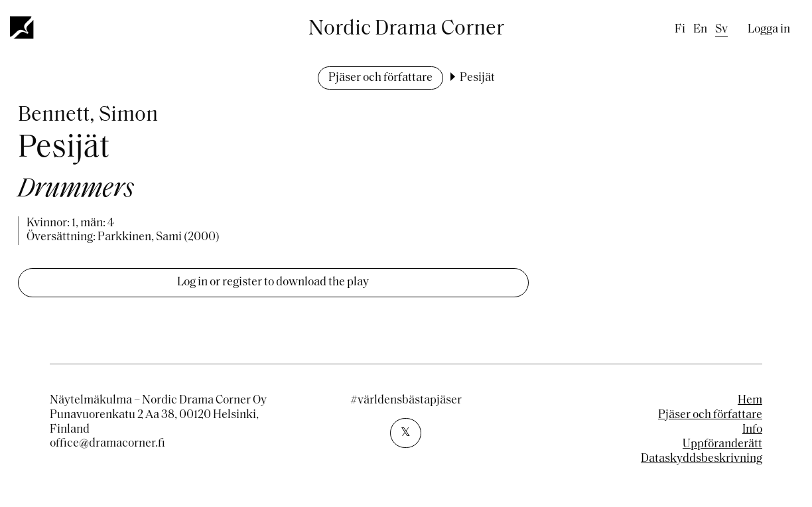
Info (752, 430)
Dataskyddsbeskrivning (702, 459)
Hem (750, 400)
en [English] (700, 30)
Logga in (769, 30)
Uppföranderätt (722, 444)
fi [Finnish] (680, 30)
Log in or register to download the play (273, 282)
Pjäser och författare (380, 78)
